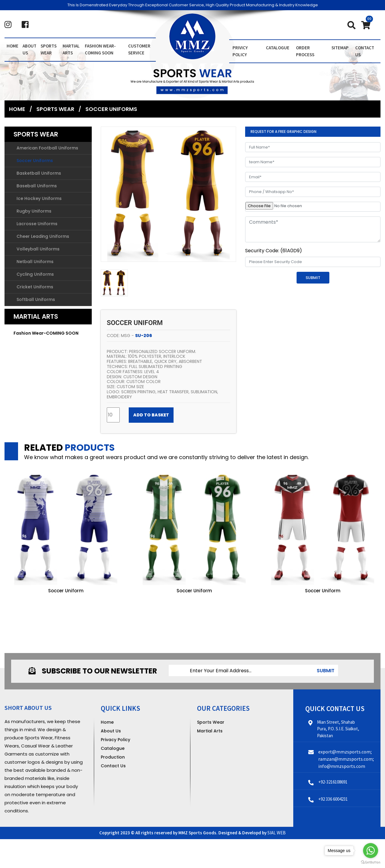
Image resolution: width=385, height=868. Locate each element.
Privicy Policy (240, 51)
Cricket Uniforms (35, 287)
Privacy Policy (115, 740)
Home (12, 46)
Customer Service (139, 49)
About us (29, 49)
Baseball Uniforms (37, 186)
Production (113, 757)
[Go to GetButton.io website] (371, 862)
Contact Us (113, 766)
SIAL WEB (277, 833)
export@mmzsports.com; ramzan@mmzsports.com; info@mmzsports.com (346, 759)
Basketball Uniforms (39, 173)
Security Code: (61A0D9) (274, 251)
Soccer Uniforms (111, 109)
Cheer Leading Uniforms (43, 236)
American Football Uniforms (47, 148)
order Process (305, 51)
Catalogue (278, 48)
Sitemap (340, 48)
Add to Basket (151, 415)
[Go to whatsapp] (371, 851)
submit (326, 671)
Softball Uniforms (36, 299)
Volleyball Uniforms (38, 249)
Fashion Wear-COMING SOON (100, 49)
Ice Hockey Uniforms (39, 198)
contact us (365, 51)
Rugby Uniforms (34, 211)
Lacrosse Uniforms (37, 224)
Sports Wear (49, 49)
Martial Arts (71, 49)
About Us (111, 731)
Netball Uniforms (35, 262)
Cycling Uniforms (35, 274)
